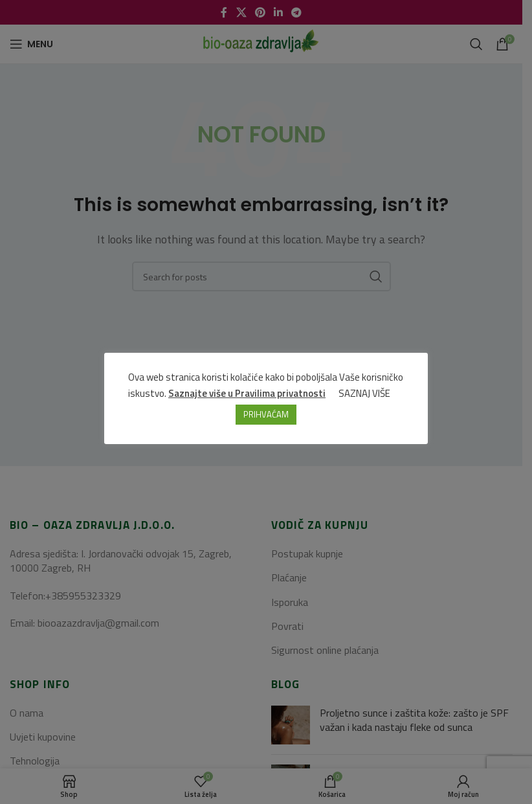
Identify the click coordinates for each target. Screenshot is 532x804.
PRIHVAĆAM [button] (266, 415)
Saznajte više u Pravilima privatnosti (248, 394)
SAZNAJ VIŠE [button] (365, 394)
